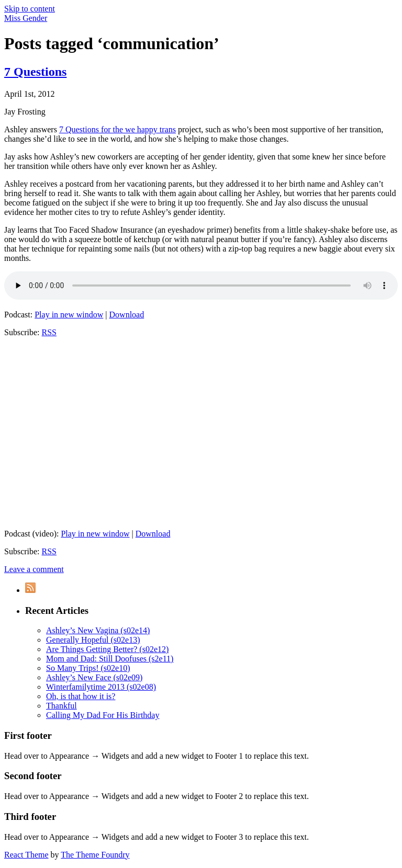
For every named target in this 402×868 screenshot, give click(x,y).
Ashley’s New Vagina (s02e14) (98, 630)
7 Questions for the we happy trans (118, 129)
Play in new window (69, 315)
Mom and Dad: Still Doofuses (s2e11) (110, 659)
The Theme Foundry (95, 855)
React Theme (26, 855)
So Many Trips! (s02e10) (88, 668)
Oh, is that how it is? (81, 696)
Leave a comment (34, 569)
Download (127, 315)
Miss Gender (26, 18)
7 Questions (35, 72)
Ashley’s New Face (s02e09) (94, 677)
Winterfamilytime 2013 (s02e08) (101, 687)
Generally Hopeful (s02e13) (93, 640)
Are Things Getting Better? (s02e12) (107, 649)
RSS (49, 332)
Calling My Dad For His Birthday (103, 715)
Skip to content (30, 9)
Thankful (62, 706)
